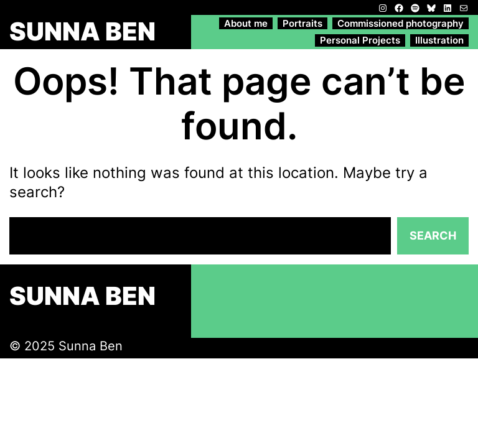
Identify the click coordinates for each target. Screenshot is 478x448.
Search (433, 236)
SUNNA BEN (82, 32)
